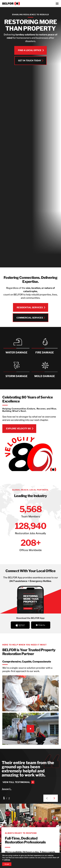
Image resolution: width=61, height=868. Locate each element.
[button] (47, 798)
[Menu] (57, 4)
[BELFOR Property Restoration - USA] (30, 4)
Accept (7, 864)
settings (10, 860)
